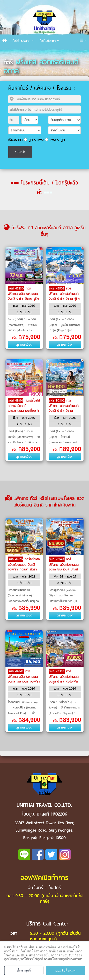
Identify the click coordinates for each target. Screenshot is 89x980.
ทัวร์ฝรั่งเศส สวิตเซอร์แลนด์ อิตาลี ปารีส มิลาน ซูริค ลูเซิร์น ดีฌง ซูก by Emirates (64, 298)
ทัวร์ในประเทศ (48, 41)
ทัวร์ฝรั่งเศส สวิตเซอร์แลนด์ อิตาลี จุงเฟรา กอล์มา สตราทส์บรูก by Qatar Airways (24, 569)
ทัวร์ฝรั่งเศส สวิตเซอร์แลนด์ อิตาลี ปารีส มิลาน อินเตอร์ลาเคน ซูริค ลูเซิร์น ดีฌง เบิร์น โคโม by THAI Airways (64, 413)
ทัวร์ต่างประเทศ (21, 41)
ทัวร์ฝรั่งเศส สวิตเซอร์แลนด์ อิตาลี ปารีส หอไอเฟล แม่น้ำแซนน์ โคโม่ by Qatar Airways (64, 681)
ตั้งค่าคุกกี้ (24, 970)
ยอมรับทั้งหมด (65, 970)
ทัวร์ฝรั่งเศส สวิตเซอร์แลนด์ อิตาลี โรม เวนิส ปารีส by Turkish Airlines (64, 567)
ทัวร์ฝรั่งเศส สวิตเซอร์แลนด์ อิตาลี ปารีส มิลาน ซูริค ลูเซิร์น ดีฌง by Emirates (23, 298)
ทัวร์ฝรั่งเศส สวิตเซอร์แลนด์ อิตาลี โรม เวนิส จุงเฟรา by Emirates (24, 679)
